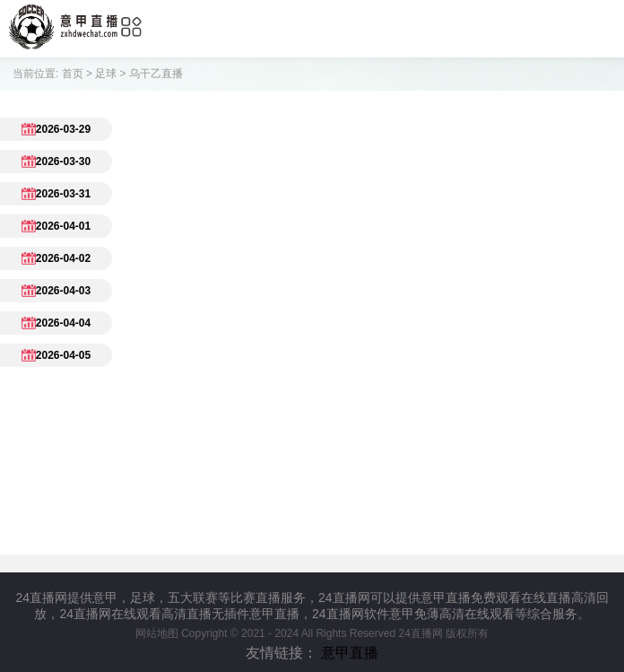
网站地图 (157, 633)
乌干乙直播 (156, 74)
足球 (106, 74)
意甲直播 (350, 653)
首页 (73, 74)
